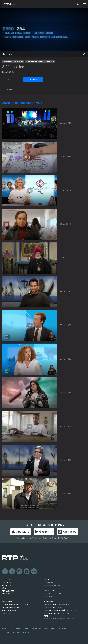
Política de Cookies (29, 629)
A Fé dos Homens (17, 67)
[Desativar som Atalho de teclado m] (10, 54)
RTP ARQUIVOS (8, 591)
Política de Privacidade (11, 629)
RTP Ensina (7, 594)
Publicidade (61, 629)
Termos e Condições (47, 629)
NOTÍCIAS (6, 580)
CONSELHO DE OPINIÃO (53, 608)
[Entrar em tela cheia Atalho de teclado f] (84, 54)
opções (7, 89)
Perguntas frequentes (54, 594)
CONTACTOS (7, 602)
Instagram (19, 571)
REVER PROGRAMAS (52, 585)
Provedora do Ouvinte (12, 608)
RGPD (46, 616)
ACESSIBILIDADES (9, 610)
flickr (34, 571)
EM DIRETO (48, 583)
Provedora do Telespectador (15, 605)
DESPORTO (6, 583)
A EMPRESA (49, 602)
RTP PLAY (48, 580)
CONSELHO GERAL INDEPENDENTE (57, 605)
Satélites (6, 613)
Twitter (12, 571)
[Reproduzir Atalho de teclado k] (4, 54)
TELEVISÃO (6, 585)
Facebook (5, 571)
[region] (44, 32)
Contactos (49, 596)
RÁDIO (4, 588)
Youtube (27, 571)
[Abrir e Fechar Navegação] (85, 4)
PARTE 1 (12, 80)
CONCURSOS (49, 591)
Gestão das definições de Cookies (59, 619)
